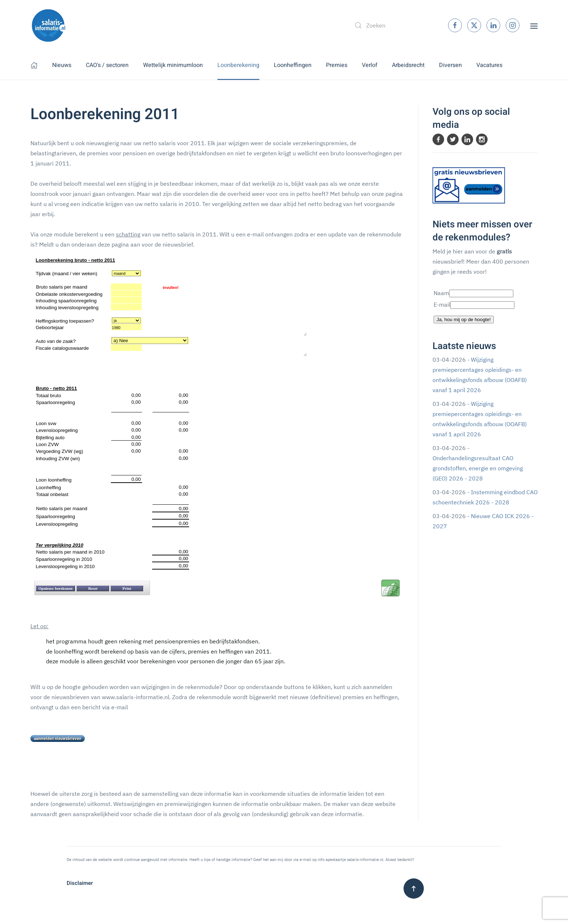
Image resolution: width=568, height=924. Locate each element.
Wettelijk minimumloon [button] (173, 65)
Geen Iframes (217, 435)
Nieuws (62, 65)
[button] (534, 25)
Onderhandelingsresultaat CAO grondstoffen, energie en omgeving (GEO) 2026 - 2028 (478, 468)
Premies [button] (337, 65)
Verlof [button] (370, 65)
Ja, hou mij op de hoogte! (464, 320)
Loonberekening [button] (238, 65)
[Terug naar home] (49, 25)
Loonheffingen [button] (293, 65)
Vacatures (489, 65)
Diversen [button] (450, 65)
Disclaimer (80, 883)
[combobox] (394, 25)
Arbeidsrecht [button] (408, 65)
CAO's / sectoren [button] (107, 65)
